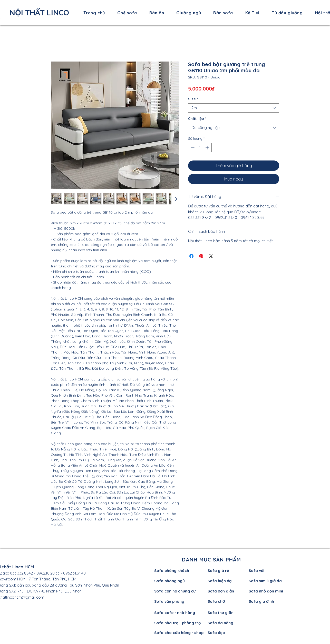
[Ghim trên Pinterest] (201, 256)
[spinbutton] (200, 148)
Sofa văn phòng (169, 601)
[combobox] (234, 108)
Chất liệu (197, 119)
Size (193, 99)
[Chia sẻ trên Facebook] (191, 256)
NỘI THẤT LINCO (39, 13)
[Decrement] (192, 148)
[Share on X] (211, 256)
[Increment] (208, 148)
